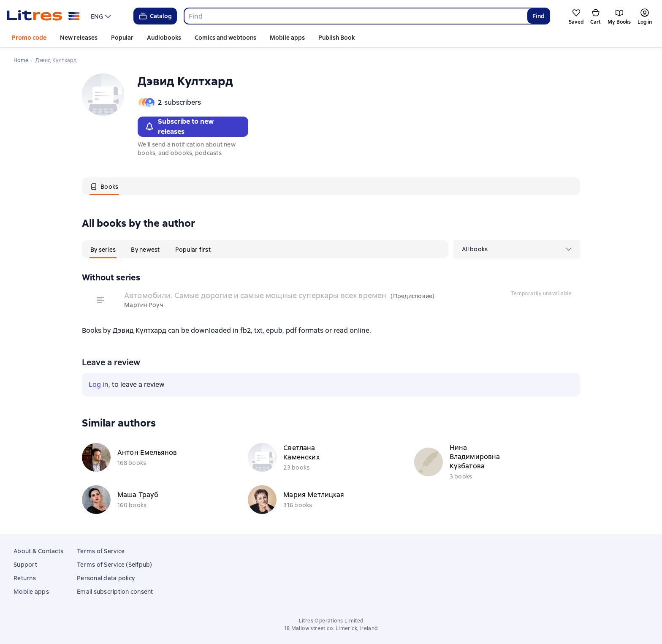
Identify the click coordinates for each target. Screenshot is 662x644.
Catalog (155, 16)
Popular (122, 38)
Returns (25, 578)
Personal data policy (106, 578)
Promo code (29, 38)
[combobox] (355, 16)
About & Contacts (38, 551)
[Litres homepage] (43, 16)
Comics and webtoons (225, 38)
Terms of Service (101, 551)
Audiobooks (164, 38)
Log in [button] (99, 384)
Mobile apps (287, 38)
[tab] (104, 186)
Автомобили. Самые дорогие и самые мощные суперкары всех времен (255, 295)
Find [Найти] (539, 16)
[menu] (102, 16)
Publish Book (336, 38)
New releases (79, 38)
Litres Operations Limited (331, 621)
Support (25, 565)
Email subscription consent (115, 592)
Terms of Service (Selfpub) (115, 565)
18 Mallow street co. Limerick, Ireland (331, 628)
